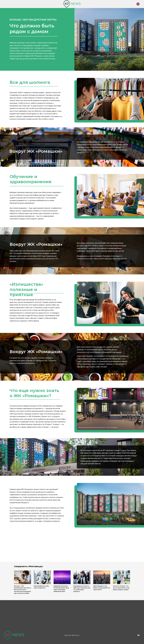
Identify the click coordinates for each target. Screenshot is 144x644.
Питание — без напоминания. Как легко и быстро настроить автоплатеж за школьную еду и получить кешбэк (22, 590)
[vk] (138, 5)
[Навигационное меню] (5, 4)
